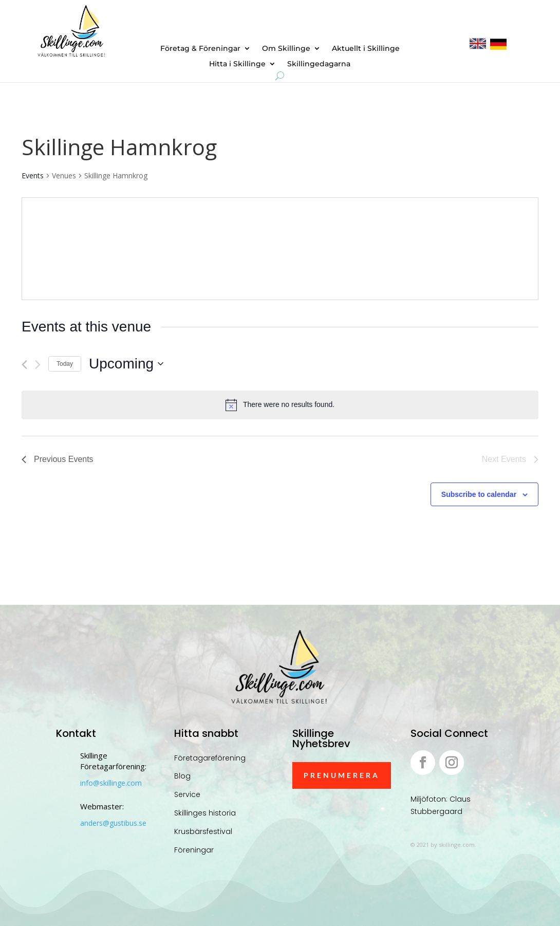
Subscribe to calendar (479, 494)
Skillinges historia (205, 813)
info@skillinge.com (111, 783)
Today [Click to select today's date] (65, 364)
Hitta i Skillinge (237, 64)
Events (33, 175)
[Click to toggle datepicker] (126, 364)
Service (187, 794)
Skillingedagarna (319, 64)
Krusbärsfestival (203, 831)
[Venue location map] (408, 249)
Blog (182, 776)
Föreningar (194, 850)
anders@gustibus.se (113, 823)
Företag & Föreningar (200, 49)
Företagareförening (210, 758)
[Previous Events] (24, 365)
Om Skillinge (286, 49)
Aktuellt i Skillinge (366, 49)
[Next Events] (38, 365)
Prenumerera (342, 775)
